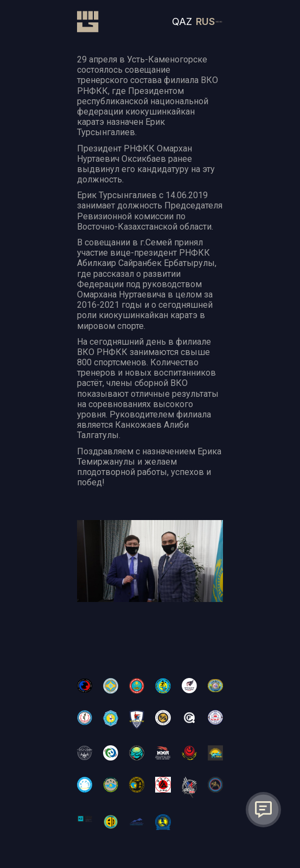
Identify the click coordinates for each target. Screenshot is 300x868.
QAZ (182, 21)
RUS (205, 21)
